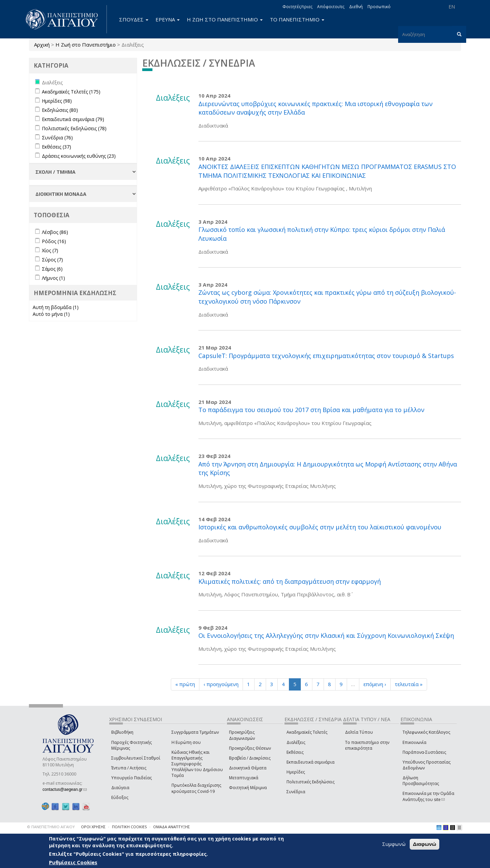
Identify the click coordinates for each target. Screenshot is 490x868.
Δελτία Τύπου (359, 732)
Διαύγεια (120, 788)
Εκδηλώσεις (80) (60, 110)
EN (452, 7)
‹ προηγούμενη (221, 684)
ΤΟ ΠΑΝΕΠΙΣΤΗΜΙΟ (297, 19)
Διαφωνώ (424, 844)
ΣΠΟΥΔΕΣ (134, 19)
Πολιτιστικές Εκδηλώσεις (311, 782)
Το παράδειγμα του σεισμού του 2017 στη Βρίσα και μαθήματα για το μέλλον (311, 410)
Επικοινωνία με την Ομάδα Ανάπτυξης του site (428, 796)
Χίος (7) (50, 250)
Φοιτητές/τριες (297, 7)
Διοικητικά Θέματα (248, 768)
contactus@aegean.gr (65, 789)
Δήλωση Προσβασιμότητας (421, 781)
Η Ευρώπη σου (186, 742)
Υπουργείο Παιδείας (132, 778)
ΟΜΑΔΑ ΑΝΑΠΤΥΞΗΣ (171, 827)
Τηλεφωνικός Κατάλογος (426, 732)
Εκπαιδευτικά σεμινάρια (311, 762)
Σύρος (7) (52, 260)
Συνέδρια (296, 792)
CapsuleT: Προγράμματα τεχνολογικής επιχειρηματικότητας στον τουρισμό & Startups (326, 356)
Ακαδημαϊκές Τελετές (307, 732)
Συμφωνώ (394, 844)
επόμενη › (375, 684)
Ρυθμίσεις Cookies (73, 862)
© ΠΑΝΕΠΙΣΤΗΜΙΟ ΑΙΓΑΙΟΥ (51, 827)
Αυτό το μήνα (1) (51, 314)
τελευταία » (409, 684)
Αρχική (42, 45)
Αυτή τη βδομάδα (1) (56, 307)
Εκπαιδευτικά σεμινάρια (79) (73, 119)
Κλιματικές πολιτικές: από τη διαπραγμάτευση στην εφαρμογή (290, 581)
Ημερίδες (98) (57, 101)
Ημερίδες (296, 772)
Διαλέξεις (296, 742)
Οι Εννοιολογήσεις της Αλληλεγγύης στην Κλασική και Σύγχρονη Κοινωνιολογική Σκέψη (326, 635)
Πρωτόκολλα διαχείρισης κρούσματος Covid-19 (196, 788)
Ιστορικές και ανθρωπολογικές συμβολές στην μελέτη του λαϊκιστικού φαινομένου (320, 527)
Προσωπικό (379, 7)
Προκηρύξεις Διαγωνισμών (242, 735)
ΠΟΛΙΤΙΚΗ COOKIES (129, 827)
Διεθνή (356, 7)
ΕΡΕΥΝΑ (168, 19)
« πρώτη (185, 684)
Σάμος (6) (52, 269)
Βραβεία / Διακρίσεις (250, 758)
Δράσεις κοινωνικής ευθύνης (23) (79, 156)
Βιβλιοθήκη (122, 732)
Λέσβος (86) (55, 232)
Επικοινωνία (414, 742)
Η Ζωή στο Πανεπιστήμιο (86, 45)
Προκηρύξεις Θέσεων (250, 748)
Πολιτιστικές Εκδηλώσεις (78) (74, 128)
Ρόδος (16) (54, 241)
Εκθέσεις (295, 752)
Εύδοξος (120, 797)
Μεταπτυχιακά (244, 778)
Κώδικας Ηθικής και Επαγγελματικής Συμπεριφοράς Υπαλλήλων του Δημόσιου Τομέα (197, 764)
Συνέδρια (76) (57, 138)
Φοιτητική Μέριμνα (248, 788)
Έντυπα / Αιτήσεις (129, 768)
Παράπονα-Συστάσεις (424, 752)
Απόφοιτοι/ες (331, 7)
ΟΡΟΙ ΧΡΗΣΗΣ (93, 827)
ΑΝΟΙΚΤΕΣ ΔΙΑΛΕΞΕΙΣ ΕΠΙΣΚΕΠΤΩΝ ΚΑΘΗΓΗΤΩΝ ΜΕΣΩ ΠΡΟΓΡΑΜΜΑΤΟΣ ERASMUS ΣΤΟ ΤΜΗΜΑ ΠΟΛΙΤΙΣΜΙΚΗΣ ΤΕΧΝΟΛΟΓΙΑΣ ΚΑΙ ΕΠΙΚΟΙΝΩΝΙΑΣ (327, 171)
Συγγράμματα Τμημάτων (195, 732)
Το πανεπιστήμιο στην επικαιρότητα (367, 745)
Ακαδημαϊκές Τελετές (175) (71, 92)
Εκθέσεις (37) (56, 147)
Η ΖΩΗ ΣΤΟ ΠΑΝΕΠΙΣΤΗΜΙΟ (225, 19)
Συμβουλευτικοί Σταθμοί (136, 758)
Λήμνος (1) (53, 278)
